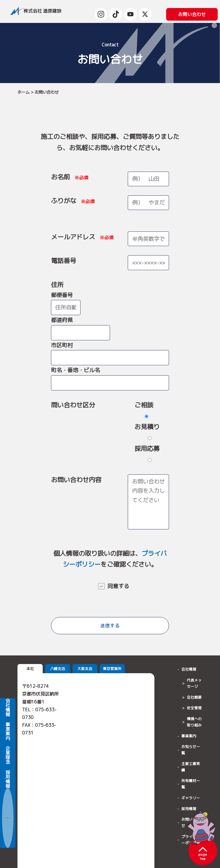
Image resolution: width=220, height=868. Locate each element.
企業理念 (8, 773)
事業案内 (8, 749)
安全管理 (194, 708)
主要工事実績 (191, 767)
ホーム (23, 92)
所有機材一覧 (191, 784)
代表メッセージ (194, 683)
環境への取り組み (194, 722)
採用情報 (8, 797)
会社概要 (194, 697)
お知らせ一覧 (191, 750)
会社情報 (8, 725)
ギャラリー (191, 798)
